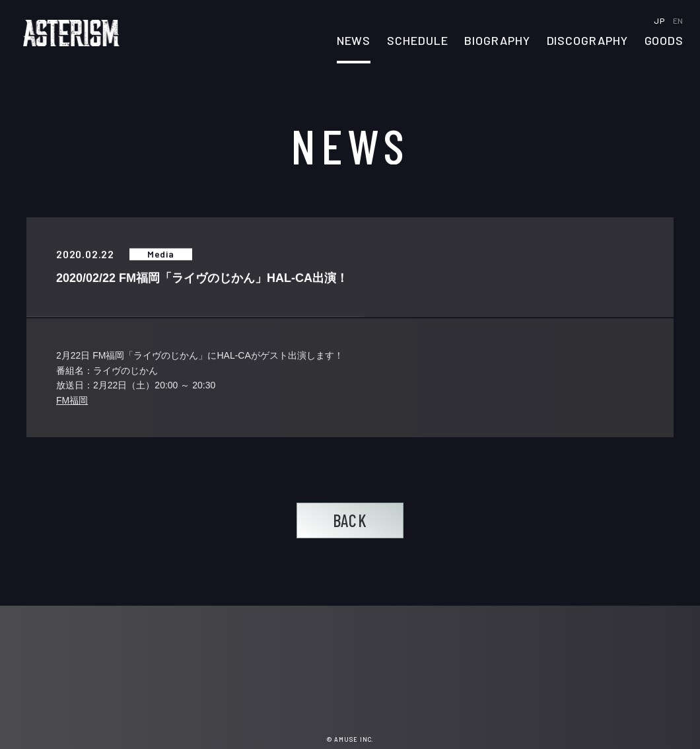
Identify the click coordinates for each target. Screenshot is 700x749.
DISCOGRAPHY (587, 41)
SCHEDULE (417, 41)
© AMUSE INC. (350, 739)
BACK (350, 520)
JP (660, 20)
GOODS (664, 41)
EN (678, 20)
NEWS (354, 41)
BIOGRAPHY (497, 41)
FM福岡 (72, 400)
